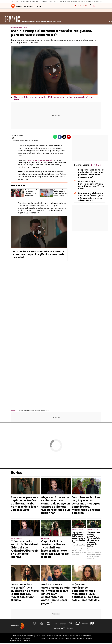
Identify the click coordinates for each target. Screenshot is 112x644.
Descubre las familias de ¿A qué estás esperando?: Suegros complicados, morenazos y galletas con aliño (86, 506)
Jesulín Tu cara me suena (21, 2)
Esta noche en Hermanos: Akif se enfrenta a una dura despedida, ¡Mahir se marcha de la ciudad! (39, 255)
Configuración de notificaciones (71, 639)
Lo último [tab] (96, 166)
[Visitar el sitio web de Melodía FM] (92, 625)
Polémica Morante (35, 2)
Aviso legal (41, 636)
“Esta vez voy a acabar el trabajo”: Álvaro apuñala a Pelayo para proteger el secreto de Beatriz (94, 540)
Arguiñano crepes (47, 2)
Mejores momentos (31, 23)
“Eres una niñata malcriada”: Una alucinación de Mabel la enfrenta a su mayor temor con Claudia (25, 593)
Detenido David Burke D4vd (61, 2)
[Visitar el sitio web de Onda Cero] (78, 625)
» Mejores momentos (41, 412)
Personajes (47, 23)
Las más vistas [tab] (82, 166)
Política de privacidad (54, 636)
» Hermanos (28, 412)
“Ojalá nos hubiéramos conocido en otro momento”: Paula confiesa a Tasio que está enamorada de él (86, 593)
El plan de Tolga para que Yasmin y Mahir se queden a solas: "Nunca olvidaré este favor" (54, 99)
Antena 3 (14, 412)
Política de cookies (69, 636)
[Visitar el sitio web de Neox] (49, 625)
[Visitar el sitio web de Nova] (56, 625)
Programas (24, 11)
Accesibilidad (88, 639)
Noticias (35, 11)
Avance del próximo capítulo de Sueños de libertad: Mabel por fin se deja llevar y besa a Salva (24, 505)
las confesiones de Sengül (40, 161)
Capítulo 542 (77, 531)
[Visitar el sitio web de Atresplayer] (60, 629)
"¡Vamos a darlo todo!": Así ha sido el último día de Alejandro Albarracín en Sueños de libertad (25, 550)
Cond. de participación (84, 636)
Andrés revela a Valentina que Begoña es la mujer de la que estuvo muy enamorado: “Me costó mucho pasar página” (56, 595)
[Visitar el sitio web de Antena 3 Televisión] (34, 625)
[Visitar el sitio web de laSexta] (42, 625)
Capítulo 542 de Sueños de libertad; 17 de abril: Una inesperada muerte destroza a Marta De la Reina (55, 550)
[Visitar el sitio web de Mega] (63, 625)
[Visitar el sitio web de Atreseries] (70, 625)
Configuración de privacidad (48, 639)
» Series (21, 412)
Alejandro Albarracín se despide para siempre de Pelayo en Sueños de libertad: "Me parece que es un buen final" (56, 506)
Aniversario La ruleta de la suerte (81, 2)
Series (13, 11)
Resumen (45, 540)
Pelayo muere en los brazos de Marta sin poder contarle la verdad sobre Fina (78, 538)
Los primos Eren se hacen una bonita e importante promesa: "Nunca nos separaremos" (91, 174)
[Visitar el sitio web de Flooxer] (70, 629)
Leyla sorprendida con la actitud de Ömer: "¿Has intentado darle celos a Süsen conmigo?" (91, 198)
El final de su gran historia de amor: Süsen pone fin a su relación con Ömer (91, 186)
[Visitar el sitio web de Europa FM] (85, 625)
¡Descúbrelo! (17, 540)
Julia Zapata (17, 137)
